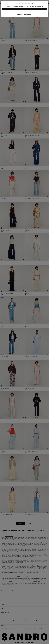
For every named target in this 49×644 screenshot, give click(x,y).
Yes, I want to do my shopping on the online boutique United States (24, 9)
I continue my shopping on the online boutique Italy (25, 12)
